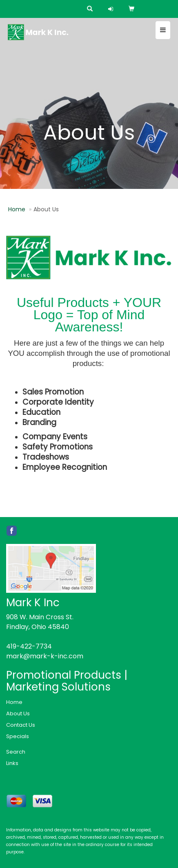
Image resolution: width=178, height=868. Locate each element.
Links (12, 763)
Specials (18, 736)
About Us (18, 713)
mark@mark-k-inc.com (45, 656)
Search (16, 752)
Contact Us (21, 725)
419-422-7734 (29, 646)
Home (17, 209)
